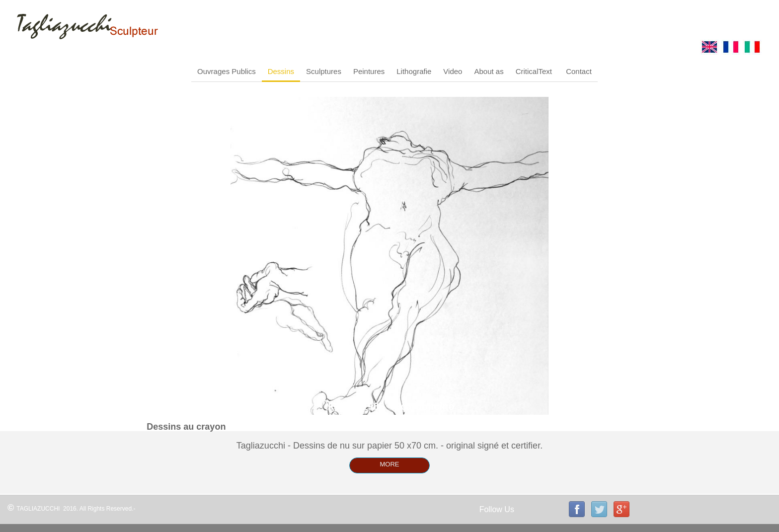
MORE (390, 464)
